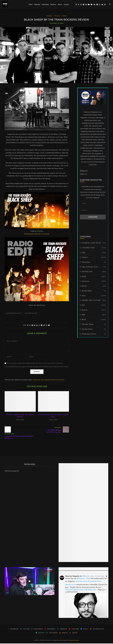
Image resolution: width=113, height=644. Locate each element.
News (31, 4)
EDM (94, 253)
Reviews (53, 4)
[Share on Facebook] (28, 326)
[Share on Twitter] (30, 326)
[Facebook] (76, 5)
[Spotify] (97, 5)
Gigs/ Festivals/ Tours (94, 268)
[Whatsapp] (100, 5)
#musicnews (71, 585)
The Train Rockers (31, 314)
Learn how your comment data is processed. (49, 380)
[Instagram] (81, 5)
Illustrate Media (74, 641)
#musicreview (81, 582)
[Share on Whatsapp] (39, 326)
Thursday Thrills (94, 325)
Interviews (45, 4)
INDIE (94, 277)
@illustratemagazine (12, 472)
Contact (66, 4)
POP (94, 306)
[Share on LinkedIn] (35, 326)
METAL (94, 287)
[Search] (110, 5)
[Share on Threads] (46, 326)
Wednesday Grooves (94, 335)
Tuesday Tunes (94, 330)
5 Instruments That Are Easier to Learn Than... (53, 416)
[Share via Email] (49, 326)
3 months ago (99, 577)
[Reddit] (102, 5)
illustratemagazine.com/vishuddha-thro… (81, 590)
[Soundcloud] (94, 5)
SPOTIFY (38, 235)
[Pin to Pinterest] (32, 326)
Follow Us (83, 175)
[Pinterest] (84, 5)
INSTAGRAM (29, 235)
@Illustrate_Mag (88, 577)
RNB (94, 315)
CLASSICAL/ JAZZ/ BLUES (94, 244)
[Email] (91, 5)
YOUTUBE (46, 235)
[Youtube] (89, 5)
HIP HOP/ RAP (94, 272)
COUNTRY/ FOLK (94, 248)
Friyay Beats (94, 263)
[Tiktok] (105, 5)
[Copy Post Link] (44, 326)
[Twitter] (78, 5)
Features (37, 4)
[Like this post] (25, 326)
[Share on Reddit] (37, 326)
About (60, 4)
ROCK (94, 320)
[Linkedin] (86, 5)
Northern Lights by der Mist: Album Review (20, 416)
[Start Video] (37, 211)
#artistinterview (95, 582)
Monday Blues (94, 291)
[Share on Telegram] (42, 326)
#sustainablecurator (14, 314)
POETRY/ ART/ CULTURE (94, 301)
